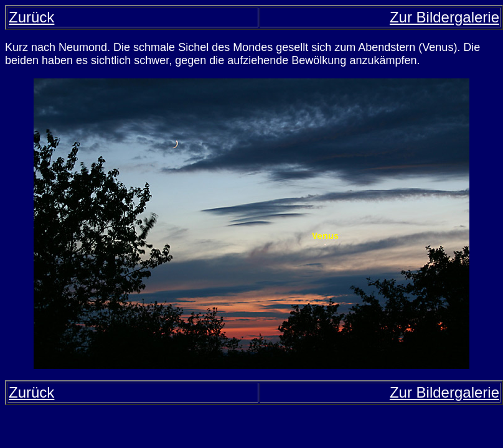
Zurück (31, 17)
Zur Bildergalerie (444, 17)
